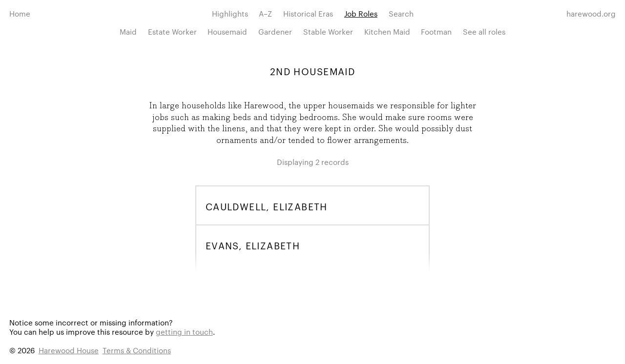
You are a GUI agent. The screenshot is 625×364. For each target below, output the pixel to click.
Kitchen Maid (387, 31)
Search (401, 13)
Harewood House (69, 350)
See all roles (484, 31)
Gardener (275, 31)
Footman (436, 31)
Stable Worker (328, 31)
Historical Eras (308, 13)
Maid (128, 31)
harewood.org (591, 13)
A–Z (265, 13)
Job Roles (361, 13)
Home (20, 13)
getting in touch (184, 332)
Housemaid (227, 31)
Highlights (230, 13)
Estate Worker (172, 31)
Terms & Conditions (137, 350)
